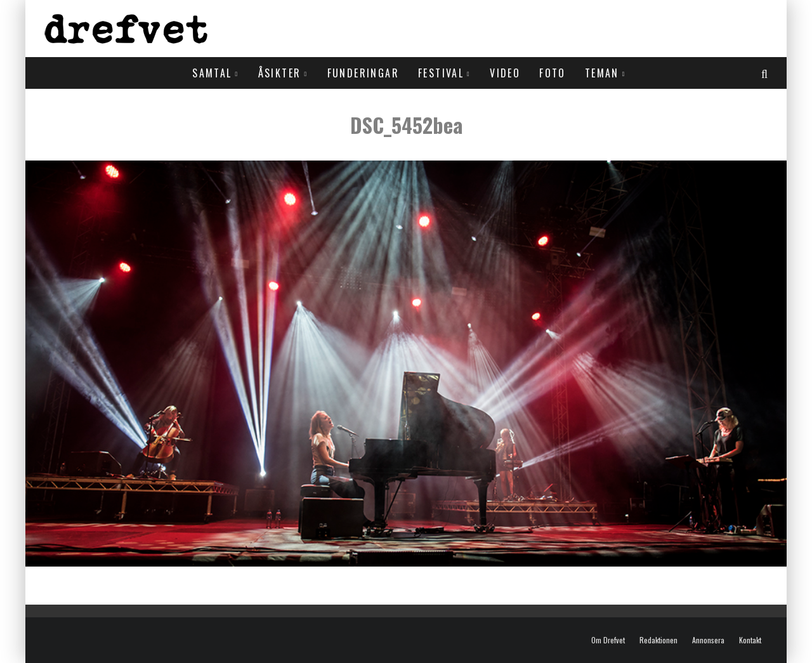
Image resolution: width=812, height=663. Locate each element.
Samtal (212, 73)
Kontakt (750, 640)
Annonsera (708, 640)
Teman (602, 73)
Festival (441, 73)
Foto (553, 73)
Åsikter (280, 73)
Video (505, 73)
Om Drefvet (608, 640)
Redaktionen (658, 640)
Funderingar (363, 73)
